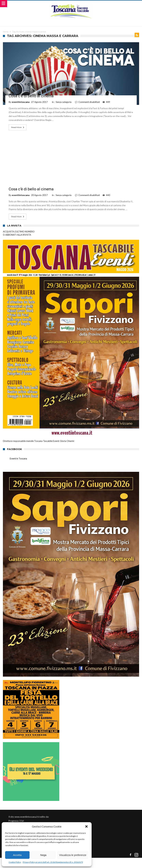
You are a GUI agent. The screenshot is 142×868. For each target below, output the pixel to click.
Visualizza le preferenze (73, 855)
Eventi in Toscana (18, 459)
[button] (86, 826)
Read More (18, 127)
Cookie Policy (15, 862)
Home (6, 32)
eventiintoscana (21, 102)
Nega (43, 855)
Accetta (17, 855)
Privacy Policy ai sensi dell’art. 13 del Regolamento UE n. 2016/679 (53, 862)
